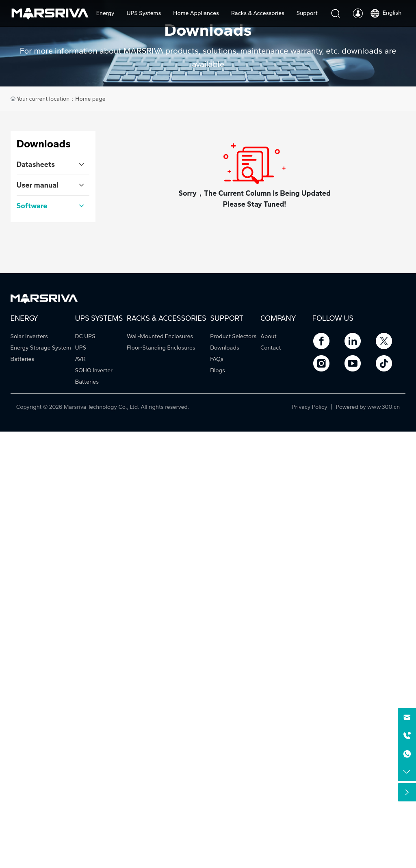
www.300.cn (383, 407)
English (385, 13)
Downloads (208, 29)
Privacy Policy (310, 407)
